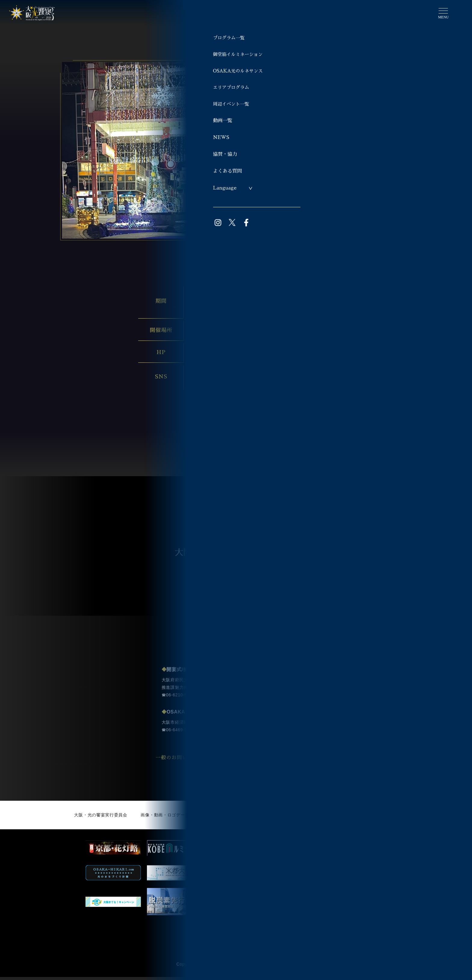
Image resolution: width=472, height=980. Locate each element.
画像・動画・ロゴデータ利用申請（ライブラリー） (191, 818)
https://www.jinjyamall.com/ (220, 352)
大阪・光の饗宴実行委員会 (101, 818)
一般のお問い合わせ (189, 761)
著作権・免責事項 (380, 818)
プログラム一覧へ (243, 437)
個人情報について (331, 818)
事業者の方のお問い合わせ (298, 761)
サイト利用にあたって (278, 818)
